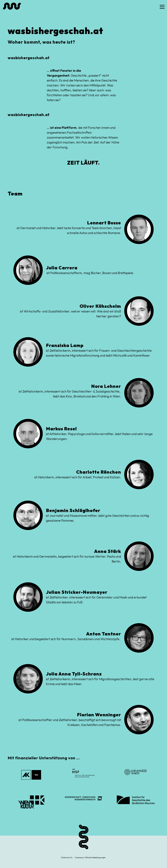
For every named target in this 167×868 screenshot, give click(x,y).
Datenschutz (67, 857)
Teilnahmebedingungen (95, 857)
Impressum (80, 857)
